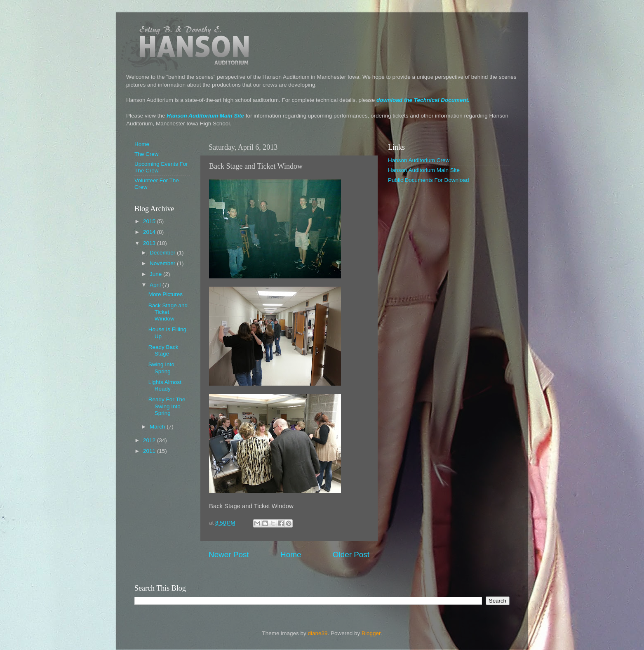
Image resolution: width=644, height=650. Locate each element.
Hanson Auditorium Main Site (205, 116)
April (156, 285)
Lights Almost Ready (165, 385)
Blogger (371, 633)
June (156, 274)
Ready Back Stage (163, 350)
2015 (150, 221)
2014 (150, 232)
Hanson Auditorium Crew (419, 160)
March (158, 427)
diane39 (317, 633)
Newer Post (229, 555)
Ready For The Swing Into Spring (167, 406)
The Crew (147, 154)
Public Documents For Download (429, 180)
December (163, 253)
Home (291, 555)
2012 (150, 440)
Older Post (351, 555)
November (163, 263)
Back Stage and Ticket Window (168, 312)
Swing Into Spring (161, 368)
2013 (150, 243)
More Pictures (166, 294)
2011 (150, 451)
